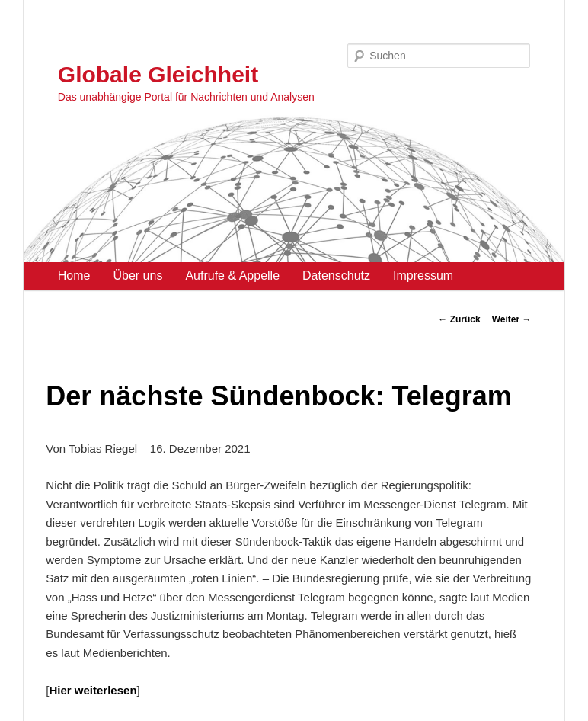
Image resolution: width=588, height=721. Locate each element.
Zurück (459, 319)
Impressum (423, 276)
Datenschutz (336, 276)
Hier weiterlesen (93, 690)
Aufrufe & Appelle (232, 276)
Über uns (137, 276)
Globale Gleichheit (158, 74)
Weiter (512, 319)
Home (74, 276)
